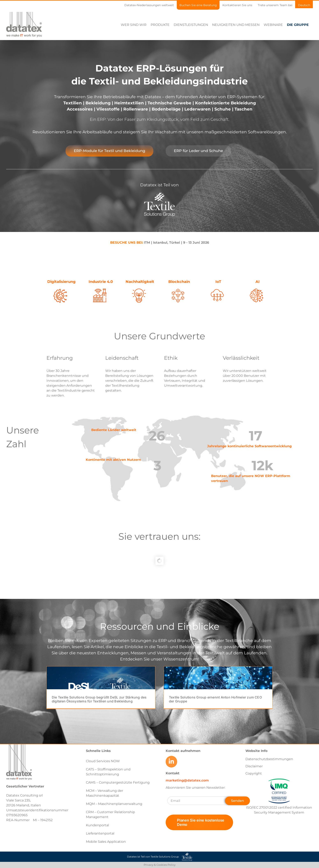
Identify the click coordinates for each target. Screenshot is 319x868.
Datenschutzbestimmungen (269, 759)
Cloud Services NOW (103, 761)
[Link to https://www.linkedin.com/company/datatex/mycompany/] (171, 762)
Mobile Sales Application (106, 842)
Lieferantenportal (100, 833)
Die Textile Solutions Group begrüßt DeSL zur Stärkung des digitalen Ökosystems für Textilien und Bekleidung (99, 699)
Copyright (254, 773)
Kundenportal (97, 825)
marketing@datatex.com (187, 780)
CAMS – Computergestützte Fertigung (118, 782)
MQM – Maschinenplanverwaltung (114, 804)
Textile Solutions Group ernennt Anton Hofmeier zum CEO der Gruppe (215, 699)
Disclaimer (254, 766)
